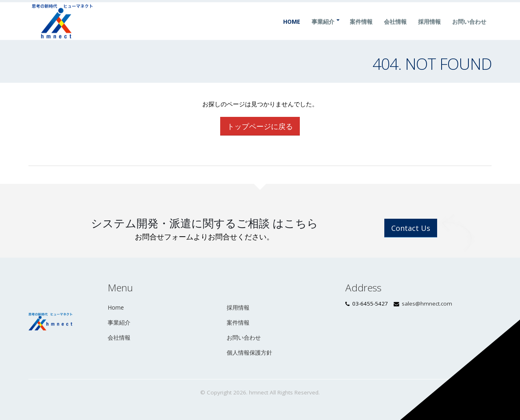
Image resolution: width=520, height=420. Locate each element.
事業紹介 (323, 29)
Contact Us (411, 228)
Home (292, 29)
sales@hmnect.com (427, 304)
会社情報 (395, 29)
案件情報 (361, 29)
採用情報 (429, 29)
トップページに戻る (260, 126)
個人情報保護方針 (249, 352)
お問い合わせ (469, 29)
